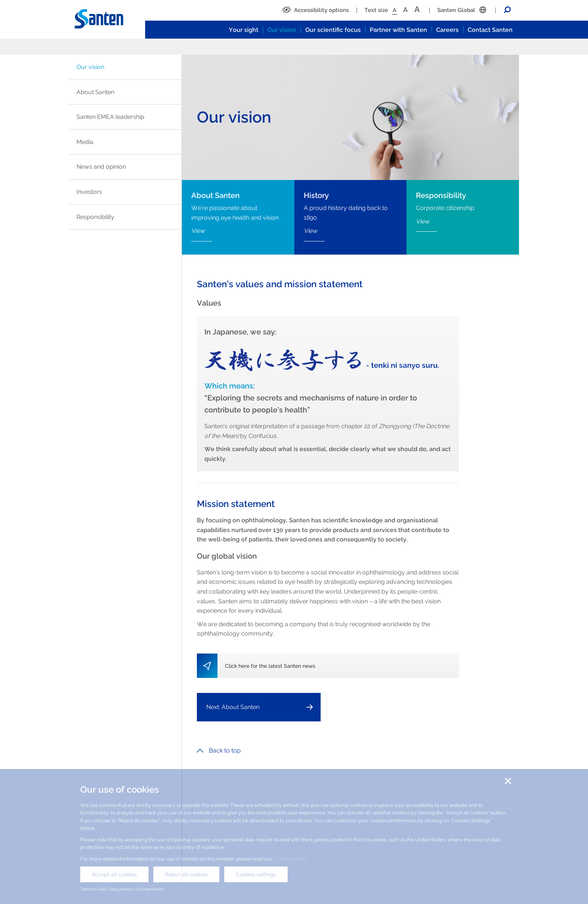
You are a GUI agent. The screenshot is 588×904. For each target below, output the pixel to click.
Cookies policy (291, 859)
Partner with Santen (398, 30)
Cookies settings (256, 874)
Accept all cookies (114, 874)
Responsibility (95, 217)
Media (85, 142)
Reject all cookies (186, 874)
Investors (89, 192)
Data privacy (121, 889)
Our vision (282, 30)
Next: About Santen (233, 707)
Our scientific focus (333, 30)
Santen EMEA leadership (110, 117)
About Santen (95, 92)
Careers (447, 30)
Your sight (244, 30)
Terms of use (93, 889)
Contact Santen (490, 30)
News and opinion (101, 167)
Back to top (219, 750)
